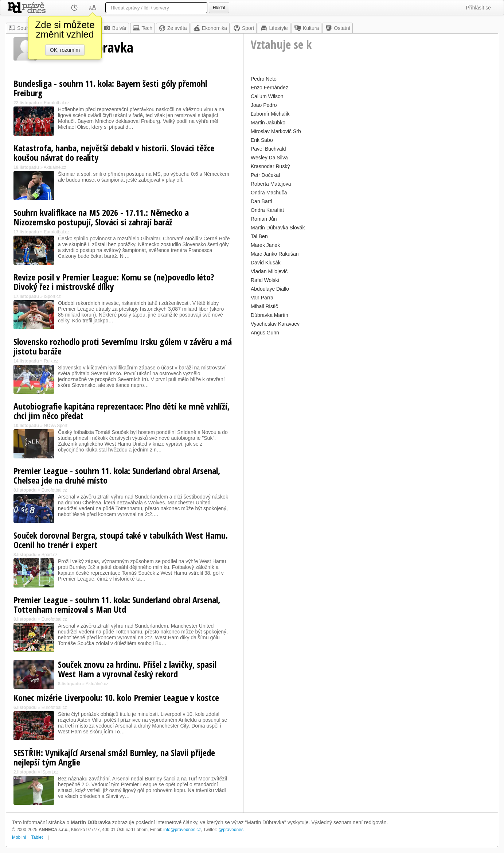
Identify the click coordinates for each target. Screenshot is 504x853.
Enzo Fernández (269, 88)
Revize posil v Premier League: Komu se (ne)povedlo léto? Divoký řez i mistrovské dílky (114, 282)
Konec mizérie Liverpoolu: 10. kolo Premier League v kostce (116, 697)
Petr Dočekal (265, 175)
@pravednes (231, 830)
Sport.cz (50, 555)
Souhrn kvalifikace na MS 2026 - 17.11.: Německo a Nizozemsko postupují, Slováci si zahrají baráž (101, 217)
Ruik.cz (51, 361)
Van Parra (262, 298)
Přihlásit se (478, 8)
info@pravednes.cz (182, 830)
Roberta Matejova (271, 184)
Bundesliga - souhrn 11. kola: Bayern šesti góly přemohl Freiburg (110, 88)
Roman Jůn (264, 219)
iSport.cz (52, 296)
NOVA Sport (55, 426)
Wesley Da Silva (269, 158)
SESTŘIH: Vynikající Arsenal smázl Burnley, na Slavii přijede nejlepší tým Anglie (114, 757)
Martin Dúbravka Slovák (278, 228)
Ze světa (173, 28)
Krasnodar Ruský (270, 166)
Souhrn (21, 28)
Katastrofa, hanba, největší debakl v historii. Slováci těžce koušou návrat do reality (114, 153)
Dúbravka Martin (269, 315)
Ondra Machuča (269, 193)
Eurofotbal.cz (56, 103)
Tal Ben (259, 236)
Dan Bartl (261, 201)
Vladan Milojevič (269, 271)
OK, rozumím (65, 50)
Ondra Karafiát (267, 210)
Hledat (219, 8)
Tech (142, 28)
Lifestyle (274, 28)
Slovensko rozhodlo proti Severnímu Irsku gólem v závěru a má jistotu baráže (123, 346)
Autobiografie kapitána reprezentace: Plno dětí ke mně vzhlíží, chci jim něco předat (122, 411)
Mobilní (19, 837)
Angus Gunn (265, 333)
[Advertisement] (371, 389)
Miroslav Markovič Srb (276, 131)
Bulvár (115, 28)
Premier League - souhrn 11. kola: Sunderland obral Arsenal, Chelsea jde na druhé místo (117, 475)
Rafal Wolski (265, 280)
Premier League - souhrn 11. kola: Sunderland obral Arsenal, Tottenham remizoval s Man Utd (117, 604)
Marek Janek (265, 245)
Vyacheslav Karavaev (275, 324)
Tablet (37, 837)
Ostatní (338, 28)
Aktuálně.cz (55, 167)
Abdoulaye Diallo (270, 289)
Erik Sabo (262, 140)
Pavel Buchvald (268, 149)
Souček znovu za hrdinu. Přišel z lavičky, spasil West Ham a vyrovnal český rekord (137, 669)
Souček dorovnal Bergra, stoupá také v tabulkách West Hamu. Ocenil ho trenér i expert (121, 540)
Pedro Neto (264, 79)
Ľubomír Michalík (270, 114)
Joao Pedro (264, 105)
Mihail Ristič (264, 306)
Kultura (306, 28)
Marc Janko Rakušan (275, 254)
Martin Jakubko (268, 123)
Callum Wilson (267, 96)
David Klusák (266, 263)
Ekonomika (210, 28)
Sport (244, 28)
